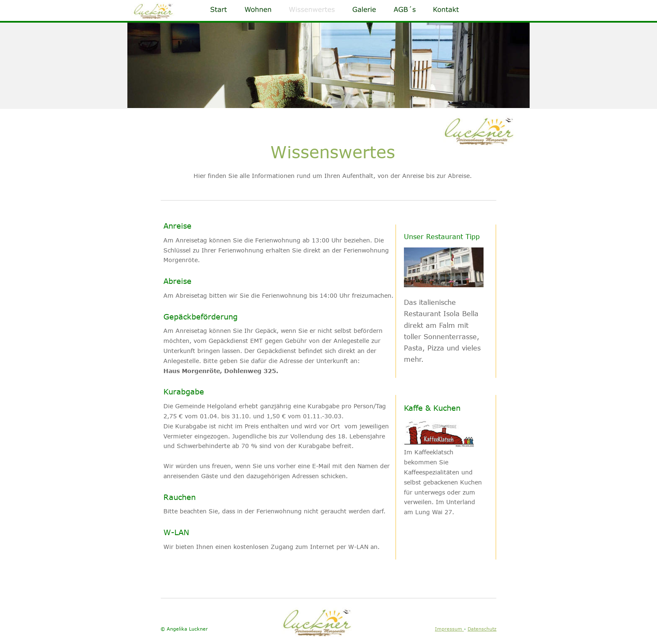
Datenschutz (482, 629)
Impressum (449, 629)
